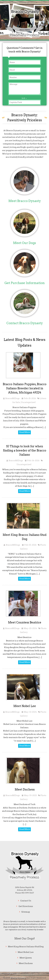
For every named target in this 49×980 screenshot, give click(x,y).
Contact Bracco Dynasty (25, 323)
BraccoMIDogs (12, 398)
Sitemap (26, 912)
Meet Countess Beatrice (25, 622)
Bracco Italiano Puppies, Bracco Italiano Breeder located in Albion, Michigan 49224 (25, 388)
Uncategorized (28, 402)
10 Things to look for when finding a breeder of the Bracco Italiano (25, 450)
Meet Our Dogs (24, 243)
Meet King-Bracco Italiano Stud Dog (26, 947)
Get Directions (26, 906)
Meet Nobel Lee (25, 706)
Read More (25, 432)
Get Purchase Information (25, 283)
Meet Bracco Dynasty (25, 201)
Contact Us (26, 901)
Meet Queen (26, 958)
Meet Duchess (25, 789)
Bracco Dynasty (18, 978)
